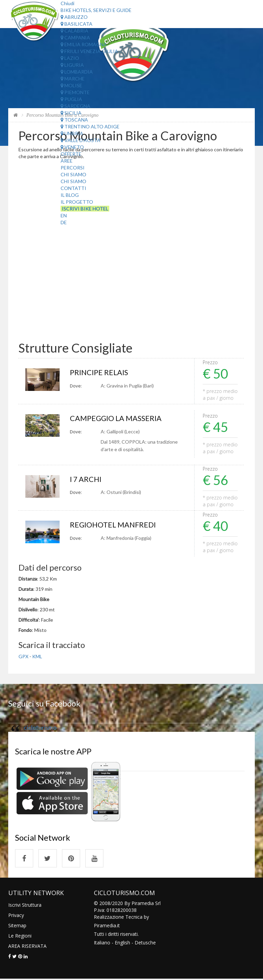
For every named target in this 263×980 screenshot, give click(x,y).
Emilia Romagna (84, 44)
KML (37, 657)
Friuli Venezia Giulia (89, 51)
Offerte (71, 154)
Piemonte (75, 92)
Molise (71, 85)
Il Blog (70, 195)
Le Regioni (20, 937)
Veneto (72, 147)
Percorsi (73, 168)
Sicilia (71, 113)
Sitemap (17, 926)
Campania (75, 37)
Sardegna (76, 106)
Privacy (16, 916)
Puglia (71, 99)
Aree (67, 161)
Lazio (70, 58)
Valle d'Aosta (80, 140)
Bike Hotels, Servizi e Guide (96, 10)
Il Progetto (77, 202)
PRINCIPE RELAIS (99, 373)
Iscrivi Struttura (25, 906)
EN (64, 215)
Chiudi (67, 3)
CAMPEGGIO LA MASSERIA (117, 418)
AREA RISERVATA (27, 947)
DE (64, 222)
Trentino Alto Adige (90, 126)
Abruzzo (74, 17)
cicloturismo (40, 728)
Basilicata (77, 24)
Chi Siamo (73, 174)
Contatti (73, 188)
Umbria (72, 133)
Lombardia (77, 72)
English (122, 944)
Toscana (74, 120)
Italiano (102, 944)
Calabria (74, 31)
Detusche (145, 944)
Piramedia (105, 926)
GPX (23, 657)
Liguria (72, 65)
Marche (73, 79)
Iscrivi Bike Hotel (85, 209)
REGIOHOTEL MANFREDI (114, 525)
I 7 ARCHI (86, 479)
